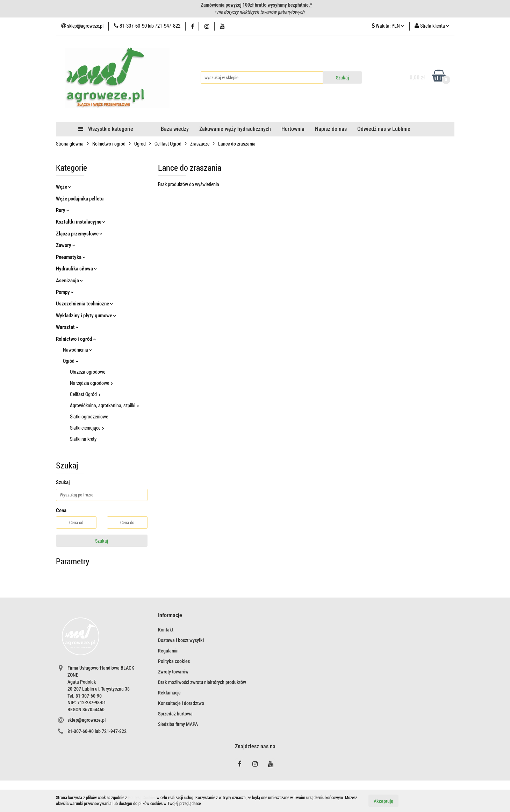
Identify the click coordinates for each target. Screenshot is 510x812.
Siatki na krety (83, 439)
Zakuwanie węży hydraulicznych (235, 129)
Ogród (71, 361)
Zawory (66, 245)
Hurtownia (293, 129)
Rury (63, 210)
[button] (170, 616)
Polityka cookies (174, 661)
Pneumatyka (71, 257)
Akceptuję (383, 801)
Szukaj (102, 541)
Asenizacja (69, 281)
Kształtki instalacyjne (81, 222)
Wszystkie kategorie (106, 129)
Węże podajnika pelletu (80, 199)
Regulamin (168, 651)
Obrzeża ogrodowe (88, 372)
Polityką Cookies (142, 798)
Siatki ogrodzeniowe (89, 417)
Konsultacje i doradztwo (181, 703)
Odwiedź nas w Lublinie (384, 129)
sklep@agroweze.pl (87, 720)
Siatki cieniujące (87, 428)
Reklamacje (169, 693)
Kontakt (166, 630)
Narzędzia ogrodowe (91, 383)
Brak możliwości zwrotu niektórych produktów (202, 682)
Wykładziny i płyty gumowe (86, 316)
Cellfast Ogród (85, 394)
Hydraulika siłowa (76, 269)
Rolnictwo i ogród (76, 339)
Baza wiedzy (175, 129)
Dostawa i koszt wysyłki (181, 640)
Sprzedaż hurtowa (175, 714)
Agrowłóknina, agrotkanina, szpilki (105, 405)
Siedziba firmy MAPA (178, 724)
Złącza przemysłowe (79, 234)
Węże (63, 187)
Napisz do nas (331, 129)
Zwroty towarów (173, 672)
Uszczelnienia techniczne (84, 304)
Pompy (65, 292)
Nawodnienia (77, 350)
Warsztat (67, 327)
